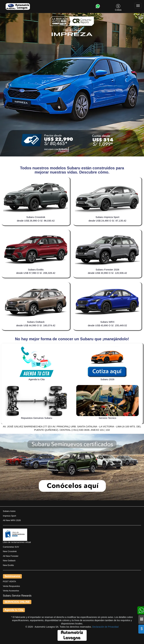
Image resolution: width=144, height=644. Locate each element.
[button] (11, 85)
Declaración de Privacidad (105, 627)
